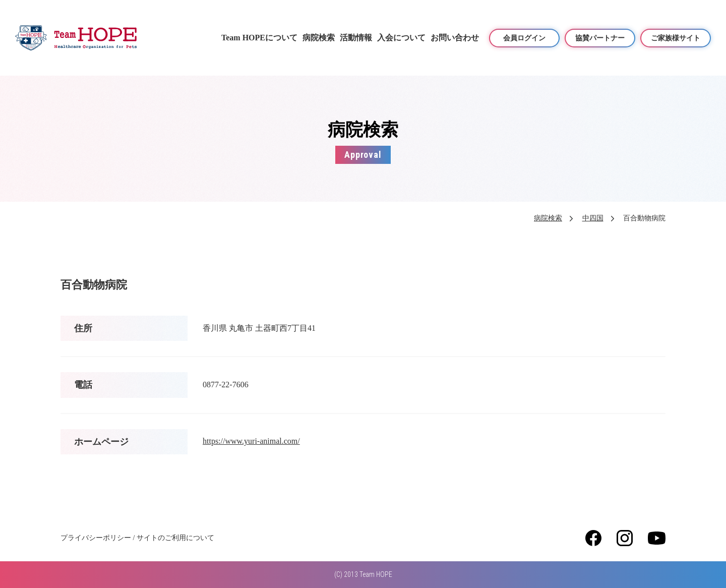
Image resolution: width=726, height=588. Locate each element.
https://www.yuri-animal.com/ (251, 441)
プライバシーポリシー (96, 538)
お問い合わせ (455, 38)
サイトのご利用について (175, 538)
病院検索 (319, 38)
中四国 (593, 218)
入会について (401, 38)
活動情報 (356, 38)
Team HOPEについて (259, 38)
